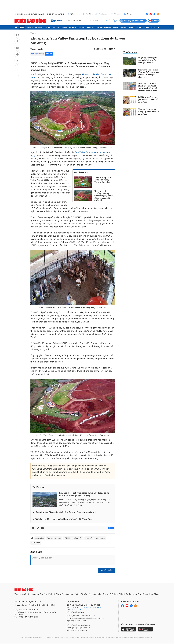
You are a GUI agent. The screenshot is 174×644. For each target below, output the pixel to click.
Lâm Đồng (36, 543)
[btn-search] (107, 21)
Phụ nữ (138, 27)
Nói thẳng (88, 14)
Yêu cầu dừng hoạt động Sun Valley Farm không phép (103, 180)
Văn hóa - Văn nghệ (104, 27)
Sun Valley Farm (54, 538)
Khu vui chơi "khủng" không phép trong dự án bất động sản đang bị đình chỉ (104, 196)
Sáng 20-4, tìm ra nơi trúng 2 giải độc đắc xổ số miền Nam (149, 112)
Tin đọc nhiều (130, 52)
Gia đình (146, 27)
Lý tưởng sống (74, 14)
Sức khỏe (72, 27)
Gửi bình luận (107, 570)
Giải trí (115, 27)
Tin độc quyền (102, 14)
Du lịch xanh (131, 594)
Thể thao (124, 27)
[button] (17, 67)
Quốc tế (30, 27)
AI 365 (131, 27)
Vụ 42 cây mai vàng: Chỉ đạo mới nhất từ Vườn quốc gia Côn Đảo (148, 60)
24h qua (128, 14)
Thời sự (22, 27)
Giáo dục (82, 27)
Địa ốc (154, 27)
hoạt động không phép (95, 538)
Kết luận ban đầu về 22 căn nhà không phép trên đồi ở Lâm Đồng (64, 519)
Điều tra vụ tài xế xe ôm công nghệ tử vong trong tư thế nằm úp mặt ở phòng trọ (149, 73)
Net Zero (56, 27)
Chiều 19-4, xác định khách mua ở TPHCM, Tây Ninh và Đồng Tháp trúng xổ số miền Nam (148, 87)
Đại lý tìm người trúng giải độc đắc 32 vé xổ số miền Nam (148, 100)
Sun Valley (40, 538)
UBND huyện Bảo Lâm (73, 538)
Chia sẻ (49, 54)
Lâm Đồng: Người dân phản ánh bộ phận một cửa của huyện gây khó (66, 512)
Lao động (39, 27)
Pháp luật (91, 27)
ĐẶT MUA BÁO (59, 14)
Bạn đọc (48, 27)
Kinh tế (64, 27)
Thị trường (116, 14)
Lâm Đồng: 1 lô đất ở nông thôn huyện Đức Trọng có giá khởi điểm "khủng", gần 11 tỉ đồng (84, 494)
